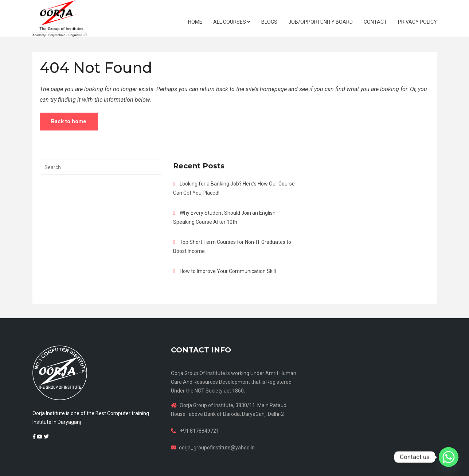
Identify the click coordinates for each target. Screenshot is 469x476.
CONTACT (375, 22)
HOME (195, 22)
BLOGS (269, 22)
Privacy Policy (417, 22)
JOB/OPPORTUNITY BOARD (321, 22)
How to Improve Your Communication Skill (228, 271)
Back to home (69, 121)
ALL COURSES (232, 22)
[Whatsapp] (449, 457)
